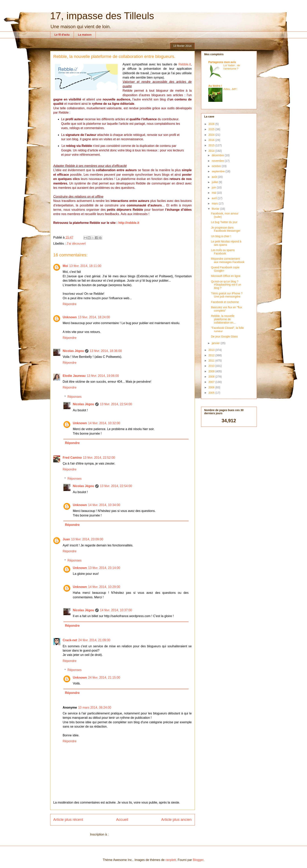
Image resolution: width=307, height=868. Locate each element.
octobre (217, 166)
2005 (212, 393)
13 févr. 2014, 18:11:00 (85, 266)
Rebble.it (185, 64)
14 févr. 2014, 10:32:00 (104, 423)
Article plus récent (68, 820)
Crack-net (70, 640)
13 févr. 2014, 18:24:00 (94, 317)
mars (215, 203)
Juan (66, 539)
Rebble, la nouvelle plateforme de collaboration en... (223, 319)
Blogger (198, 860)
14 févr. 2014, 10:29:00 (104, 587)
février (216, 209)
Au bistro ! (215, 86)
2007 (212, 382)
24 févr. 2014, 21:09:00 (94, 640)
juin (214, 187)
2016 (212, 140)
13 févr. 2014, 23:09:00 (87, 539)
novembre (218, 161)
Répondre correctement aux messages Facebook (228, 260)
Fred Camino (72, 458)
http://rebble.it (129, 223)
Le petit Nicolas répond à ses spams (226, 243)
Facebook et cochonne (225, 302)
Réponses (75, 397)
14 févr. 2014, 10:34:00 (104, 505)
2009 (212, 371)
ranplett (171, 860)
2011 (212, 361)
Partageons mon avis (222, 62)
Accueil (122, 820)
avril (215, 198)
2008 (212, 377)
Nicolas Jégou (73, 351)
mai (214, 193)
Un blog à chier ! (221, 236)
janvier (216, 343)
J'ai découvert (76, 244)
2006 (212, 387)
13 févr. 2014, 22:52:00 (99, 458)
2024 (212, 135)
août (215, 177)
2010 (212, 366)
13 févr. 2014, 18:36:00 (106, 351)
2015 (212, 145)
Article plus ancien (176, 820)
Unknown (70, 317)
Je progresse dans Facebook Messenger (226, 229)
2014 (212, 151)
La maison (85, 35)
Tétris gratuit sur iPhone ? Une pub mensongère (227, 295)
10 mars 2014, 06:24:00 (95, 708)
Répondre (70, 304)
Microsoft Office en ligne (226, 276)
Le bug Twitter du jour (224, 222)
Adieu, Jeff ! (230, 89)
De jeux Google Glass (224, 336)
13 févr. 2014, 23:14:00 (104, 568)
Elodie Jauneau (74, 376)
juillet (215, 182)
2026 (212, 124)
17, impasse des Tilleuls (102, 16)
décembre (218, 155)
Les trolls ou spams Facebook (223, 252)
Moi (65, 266)
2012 (212, 355)
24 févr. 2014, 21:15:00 (104, 678)
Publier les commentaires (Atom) (132, 834)
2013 (212, 350)
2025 (212, 129)
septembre (219, 171)
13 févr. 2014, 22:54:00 (116, 404)
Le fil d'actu (62, 35)
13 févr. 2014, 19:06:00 (103, 376)
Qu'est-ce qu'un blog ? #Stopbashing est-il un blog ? (226, 285)
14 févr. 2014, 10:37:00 (116, 610)
